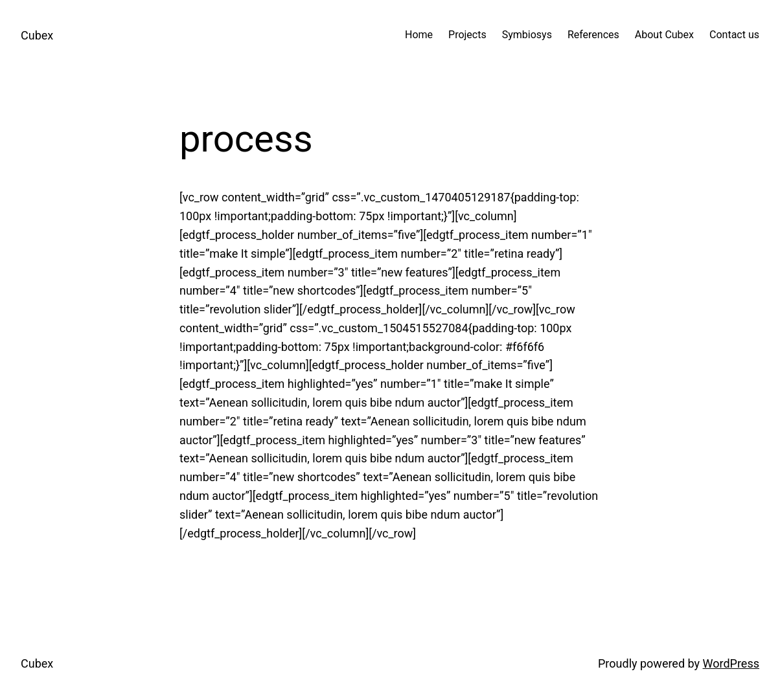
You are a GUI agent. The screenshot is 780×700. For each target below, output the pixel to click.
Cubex (37, 35)
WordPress (731, 663)
